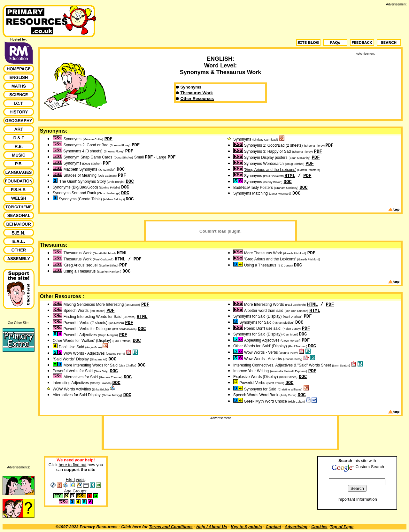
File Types (75, 479)
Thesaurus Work (197, 93)
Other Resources (197, 99)
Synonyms (191, 87)
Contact (273, 527)
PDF (108, 139)
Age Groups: (76, 491)
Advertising (296, 527)
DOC (121, 169)
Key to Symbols (246, 527)
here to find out (73, 465)
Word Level (220, 66)
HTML (290, 176)
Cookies (319, 527)
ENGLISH (220, 59)
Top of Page (342, 527)
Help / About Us (212, 527)
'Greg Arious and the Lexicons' (270, 170)
